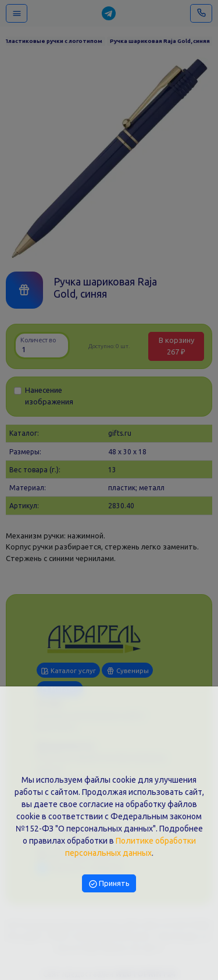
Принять (109, 883)
